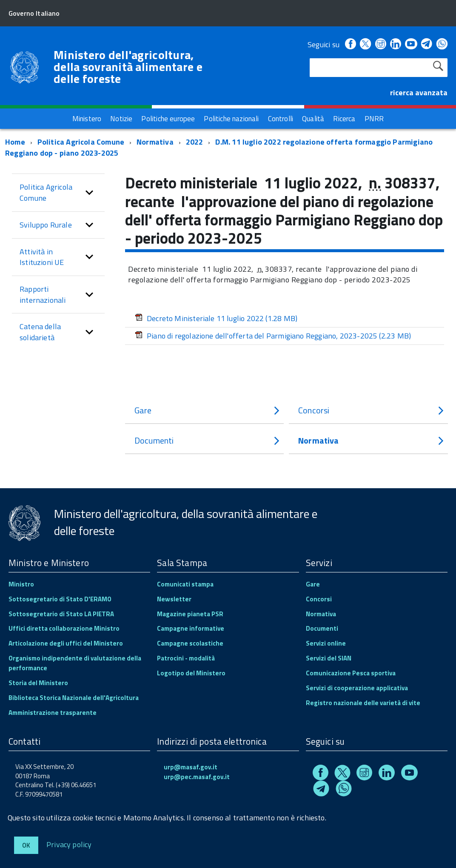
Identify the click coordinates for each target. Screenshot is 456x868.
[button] (89, 192)
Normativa (155, 142)
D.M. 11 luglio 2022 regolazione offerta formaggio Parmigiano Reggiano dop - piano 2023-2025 (219, 147)
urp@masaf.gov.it (191, 767)
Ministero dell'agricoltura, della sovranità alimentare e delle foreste (128, 67)
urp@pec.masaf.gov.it (197, 777)
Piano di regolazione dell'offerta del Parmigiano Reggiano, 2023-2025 (273, 336)
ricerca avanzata (419, 92)
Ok (26, 845)
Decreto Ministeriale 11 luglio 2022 (216, 318)
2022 (195, 142)
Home (15, 142)
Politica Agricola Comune (81, 142)
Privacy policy (69, 844)
